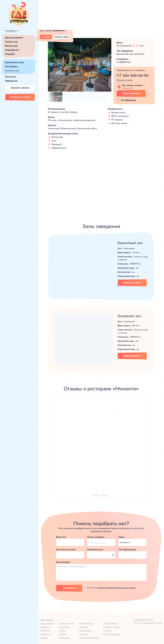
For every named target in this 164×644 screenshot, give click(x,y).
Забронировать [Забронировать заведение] (131, 93)
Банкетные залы (14, 62)
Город (121, 537)
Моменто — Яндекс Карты (101, 496)
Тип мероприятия (127, 550)
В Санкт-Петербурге (112, 634)
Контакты (11, 77)
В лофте (63, 634)
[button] (51, 64)
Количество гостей (66, 550)
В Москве (84, 634)
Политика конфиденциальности (148, 623)
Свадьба (10, 54)
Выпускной (11, 46)
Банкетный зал (130, 243)
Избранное (11, 81)
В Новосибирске (110, 623)
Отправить (69, 588)
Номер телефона (96, 537)
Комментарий (63, 562)
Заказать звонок (20, 88)
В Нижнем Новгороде (89, 638)
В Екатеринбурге (87, 623)
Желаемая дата (95, 550)
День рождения (14, 38)
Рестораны (11, 66)
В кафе (62, 631)
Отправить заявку (20, 97)
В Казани (83, 627)
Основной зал (129, 316)
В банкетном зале (67, 623)
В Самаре (107, 631)
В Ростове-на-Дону (112, 627)
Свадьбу (44, 638)
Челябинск (11, 31)
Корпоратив (12, 50)
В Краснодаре (86, 631)
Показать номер (124, 80)
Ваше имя (61, 537)
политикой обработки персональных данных (116, 588)
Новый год (11, 42)
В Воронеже (64, 638)
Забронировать (132, 283)
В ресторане (65, 627)
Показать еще (12, 70)
